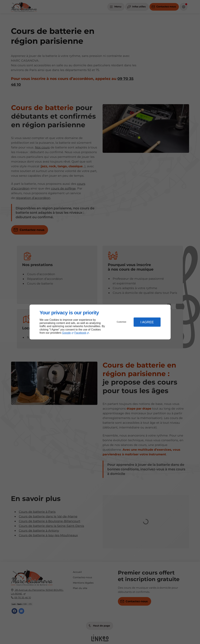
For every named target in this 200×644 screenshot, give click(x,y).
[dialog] (100, 322)
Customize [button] (121, 322)
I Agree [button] (147, 322)
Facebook (80, 333)
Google (66, 333)
